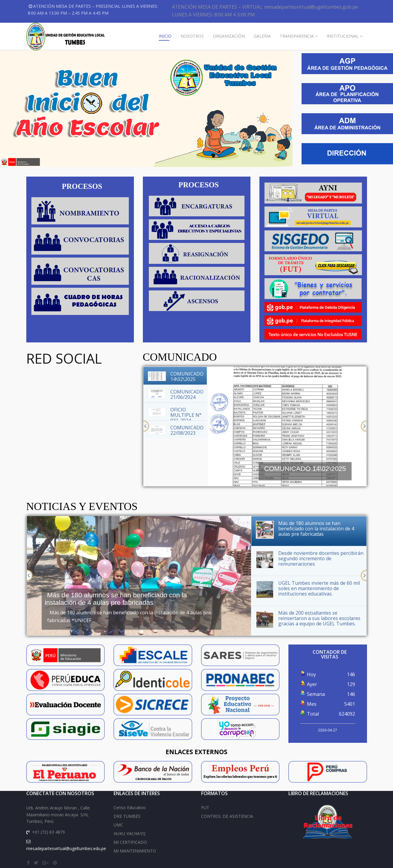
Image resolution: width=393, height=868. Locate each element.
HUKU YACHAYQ (130, 833)
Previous (146, 426)
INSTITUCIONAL (343, 36)
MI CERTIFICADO (130, 842)
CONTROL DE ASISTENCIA (227, 816)
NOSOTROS (192, 36)
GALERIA (262, 36)
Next (364, 426)
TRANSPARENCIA (297, 36)
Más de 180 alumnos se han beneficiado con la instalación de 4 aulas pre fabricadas (116, 599)
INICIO (165, 36)
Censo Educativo (130, 807)
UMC (118, 825)
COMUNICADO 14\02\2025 (305, 469)
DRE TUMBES (127, 816)
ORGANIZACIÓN (229, 36)
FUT (205, 807)
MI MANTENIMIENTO (135, 851)
